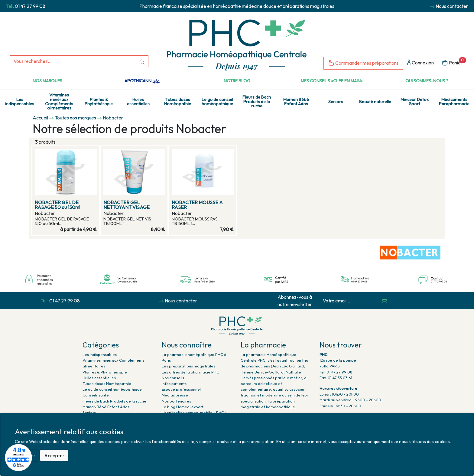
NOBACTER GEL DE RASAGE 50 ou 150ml (57, 205)
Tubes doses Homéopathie (178, 102)
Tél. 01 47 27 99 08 (336, 372)
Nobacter (113, 118)
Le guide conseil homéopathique (217, 102)
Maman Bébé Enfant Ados (296, 102)
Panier (454, 62)
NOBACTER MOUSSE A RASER (197, 205)
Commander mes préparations (363, 63)
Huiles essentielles (138, 102)
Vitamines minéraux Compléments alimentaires (59, 101)
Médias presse (175, 395)
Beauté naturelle (375, 102)
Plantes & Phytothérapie (99, 102)
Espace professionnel (181, 389)
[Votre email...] (349, 301)
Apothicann (142, 81)
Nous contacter (452, 6)
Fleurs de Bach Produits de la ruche (257, 101)
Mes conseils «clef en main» (332, 81)
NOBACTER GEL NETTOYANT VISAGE (127, 205)
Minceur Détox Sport (415, 102)
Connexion (420, 63)
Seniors (336, 102)
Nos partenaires (176, 401)
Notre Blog (237, 81)
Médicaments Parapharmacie (454, 102)
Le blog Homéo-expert (183, 407)
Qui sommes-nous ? (427, 81)
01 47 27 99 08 (30, 6)
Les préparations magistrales (188, 366)
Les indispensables (20, 102)
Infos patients (174, 383)
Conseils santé (96, 395)
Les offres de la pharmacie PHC (190, 372)
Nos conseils (173, 378)
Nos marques (47, 81)
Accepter (54, 455)
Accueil (40, 118)
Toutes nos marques (75, 118)
